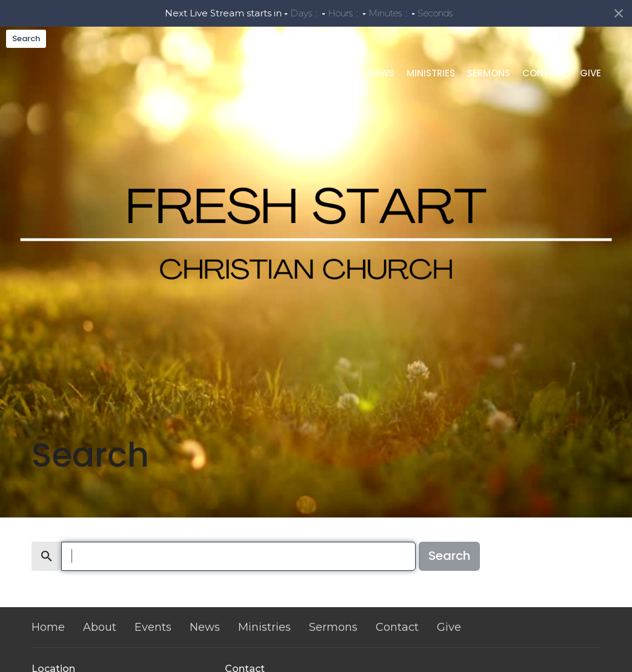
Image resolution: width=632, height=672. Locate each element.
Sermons (489, 95)
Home (255, 95)
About (296, 95)
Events (340, 95)
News (381, 95)
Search (26, 38)
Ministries (431, 95)
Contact (545, 95)
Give (590, 95)
